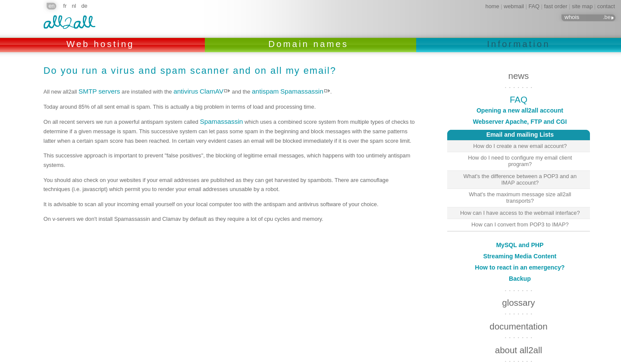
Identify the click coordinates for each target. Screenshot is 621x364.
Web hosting (102, 44)
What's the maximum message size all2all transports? (520, 198)
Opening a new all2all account (520, 110)
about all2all (519, 331)
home (492, 6)
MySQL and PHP (520, 226)
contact (606, 6)
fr (65, 6)
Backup (520, 260)
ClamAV (212, 91)
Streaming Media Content (520, 237)
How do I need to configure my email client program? (520, 161)
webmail (514, 6)
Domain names (310, 44)
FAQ (534, 6)
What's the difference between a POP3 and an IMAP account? (520, 179)
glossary (518, 284)
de (84, 6)
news (519, 76)
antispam (265, 91)
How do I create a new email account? (520, 146)
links (519, 354)
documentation (518, 307)
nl (74, 6)
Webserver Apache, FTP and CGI (520, 122)
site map (582, 6)
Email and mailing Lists (500, 134)
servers (109, 91)
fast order (555, 6)
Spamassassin (302, 91)
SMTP (88, 91)
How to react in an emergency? (520, 248)
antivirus (186, 91)
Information (518, 44)
